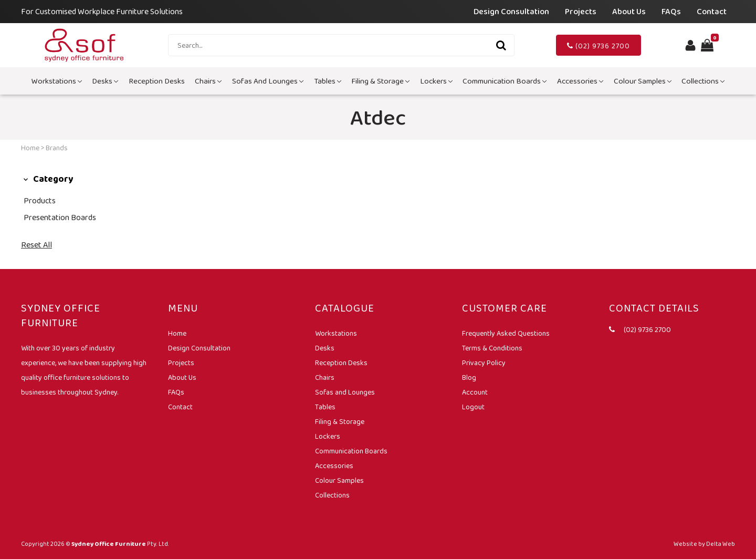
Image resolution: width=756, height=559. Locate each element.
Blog (469, 377)
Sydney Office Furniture (109, 544)
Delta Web (721, 544)
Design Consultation (511, 11)
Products (40, 200)
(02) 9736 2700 (598, 46)
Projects (581, 11)
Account (475, 392)
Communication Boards (505, 81)
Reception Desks (157, 81)
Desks (105, 81)
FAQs (671, 11)
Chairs (208, 81)
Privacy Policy (484, 363)
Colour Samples (643, 81)
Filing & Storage (380, 81)
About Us (629, 11)
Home (30, 148)
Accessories (580, 81)
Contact (712, 11)
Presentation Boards (60, 217)
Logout (473, 407)
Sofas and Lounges (268, 81)
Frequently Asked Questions (506, 333)
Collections (703, 81)
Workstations (57, 81)
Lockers (436, 81)
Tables (328, 81)
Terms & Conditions (492, 348)
